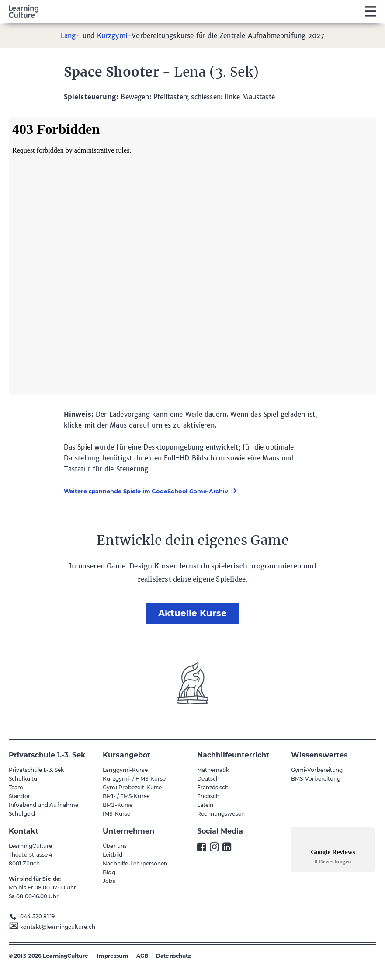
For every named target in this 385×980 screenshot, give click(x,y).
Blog (109, 872)
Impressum (113, 956)
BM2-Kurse (118, 805)
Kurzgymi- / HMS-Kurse (134, 779)
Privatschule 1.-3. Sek (36, 770)
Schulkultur (24, 779)
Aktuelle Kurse (192, 613)
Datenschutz (173, 956)
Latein (205, 805)
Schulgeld (22, 814)
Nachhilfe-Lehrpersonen (135, 863)
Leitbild (113, 855)
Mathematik (213, 770)
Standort (21, 796)
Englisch (208, 796)
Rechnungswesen (221, 814)
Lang (68, 36)
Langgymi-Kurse (125, 770)
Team (16, 787)
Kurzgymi (112, 36)
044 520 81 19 (37, 916)
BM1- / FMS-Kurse (126, 796)
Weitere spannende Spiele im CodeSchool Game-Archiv (146, 491)
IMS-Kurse (116, 814)
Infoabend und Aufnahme (43, 805)
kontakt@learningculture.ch (58, 927)
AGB (142, 956)
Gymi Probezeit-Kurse (132, 787)
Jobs (109, 881)
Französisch (213, 787)
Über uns (115, 846)
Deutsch (208, 779)
